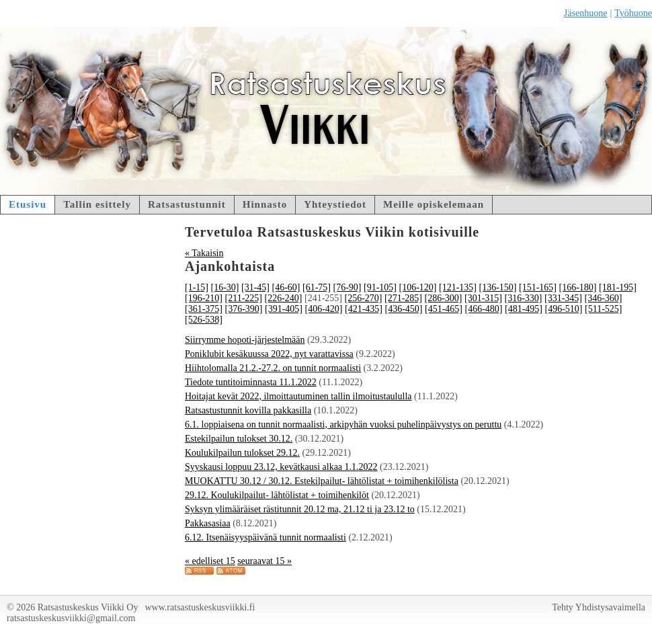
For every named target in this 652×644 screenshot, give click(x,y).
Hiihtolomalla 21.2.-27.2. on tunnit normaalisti (273, 368)
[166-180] (578, 287)
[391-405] (284, 309)
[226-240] (283, 298)
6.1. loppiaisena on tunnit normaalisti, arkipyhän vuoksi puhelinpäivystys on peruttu (343, 425)
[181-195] (618, 287)
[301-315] (483, 298)
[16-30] (225, 287)
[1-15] (197, 287)
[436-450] (404, 309)
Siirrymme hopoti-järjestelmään (245, 340)
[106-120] (418, 287)
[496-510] (564, 309)
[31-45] (255, 287)
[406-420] (324, 309)
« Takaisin (204, 253)
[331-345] (563, 298)
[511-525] (603, 309)
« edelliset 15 (210, 561)
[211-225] (244, 298)
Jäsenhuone (586, 13)
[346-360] (603, 298)
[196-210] (204, 298)
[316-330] (523, 298)
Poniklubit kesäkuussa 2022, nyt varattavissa (269, 354)
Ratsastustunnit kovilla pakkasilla (248, 410)
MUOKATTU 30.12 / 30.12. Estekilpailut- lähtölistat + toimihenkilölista (322, 481)
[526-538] (204, 320)
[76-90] (348, 287)
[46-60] (286, 287)
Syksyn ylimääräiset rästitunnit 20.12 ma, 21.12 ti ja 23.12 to (300, 509)
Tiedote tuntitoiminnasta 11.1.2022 (251, 382)
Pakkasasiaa (208, 523)
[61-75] (317, 287)
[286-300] (443, 298)
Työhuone (633, 13)
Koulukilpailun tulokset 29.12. (242, 453)
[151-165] (538, 287)
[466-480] (484, 309)
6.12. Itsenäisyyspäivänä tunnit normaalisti (266, 537)
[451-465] (444, 309)
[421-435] (364, 309)
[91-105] (380, 287)
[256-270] (363, 298)
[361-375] (204, 309)
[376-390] (244, 309)
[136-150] (498, 287)
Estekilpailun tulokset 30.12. (239, 439)
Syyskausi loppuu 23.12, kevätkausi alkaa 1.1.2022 (281, 467)
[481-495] (524, 309)
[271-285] (403, 298)
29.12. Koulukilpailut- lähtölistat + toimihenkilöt (277, 495)
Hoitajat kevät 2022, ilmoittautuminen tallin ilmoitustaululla (298, 396)
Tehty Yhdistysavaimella (599, 607)
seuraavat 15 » (264, 561)
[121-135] (458, 287)
